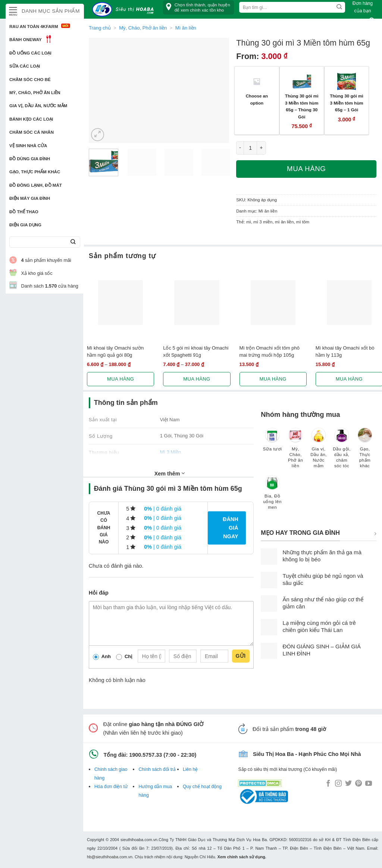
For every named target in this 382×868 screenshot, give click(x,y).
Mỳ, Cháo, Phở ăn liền (35, 93)
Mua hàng (306, 169)
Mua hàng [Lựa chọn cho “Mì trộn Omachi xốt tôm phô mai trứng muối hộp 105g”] (273, 379)
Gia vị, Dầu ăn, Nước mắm (38, 106)
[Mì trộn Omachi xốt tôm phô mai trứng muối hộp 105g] (273, 303)
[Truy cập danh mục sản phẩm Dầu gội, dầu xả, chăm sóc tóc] (342, 451)
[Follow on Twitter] (348, 784)
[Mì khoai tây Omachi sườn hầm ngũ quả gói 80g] (120, 303)
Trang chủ (100, 28)
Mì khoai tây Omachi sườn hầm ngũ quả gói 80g (115, 351)
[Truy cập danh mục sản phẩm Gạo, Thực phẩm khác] (365, 451)
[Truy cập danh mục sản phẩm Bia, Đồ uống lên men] (272, 496)
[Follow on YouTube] (369, 784)
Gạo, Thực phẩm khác (35, 172)
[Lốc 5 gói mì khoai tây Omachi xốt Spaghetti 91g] (197, 303)
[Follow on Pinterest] (358, 784)
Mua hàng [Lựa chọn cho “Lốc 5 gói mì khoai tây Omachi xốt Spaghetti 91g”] (197, 379)
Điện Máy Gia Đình (30, 198)
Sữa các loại (25, 66)
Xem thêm (170, 473)
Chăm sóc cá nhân (32, 132)
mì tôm (303, 222)
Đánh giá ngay (231, 528)
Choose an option (257, 99)
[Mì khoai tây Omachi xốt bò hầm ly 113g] (349, 303)
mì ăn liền (284, 222)
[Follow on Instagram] (338, 784)
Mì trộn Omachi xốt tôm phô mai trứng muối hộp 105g (270, 351)
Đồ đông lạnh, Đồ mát (36, 185)
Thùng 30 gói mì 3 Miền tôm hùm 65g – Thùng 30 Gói (302, 106)
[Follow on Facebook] (328, 784)
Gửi (241, 656)
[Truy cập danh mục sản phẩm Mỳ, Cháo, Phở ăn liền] (295, 451)
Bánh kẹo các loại (31, 119)
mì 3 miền (263, 222)
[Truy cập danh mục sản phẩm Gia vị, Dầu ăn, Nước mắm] (319, 451)
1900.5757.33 (145, 755)
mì (249, 222)
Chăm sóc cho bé (30, 80)
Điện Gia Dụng (25, 225)
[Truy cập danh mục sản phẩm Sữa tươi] (272, 443)
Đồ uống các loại (30, 53)
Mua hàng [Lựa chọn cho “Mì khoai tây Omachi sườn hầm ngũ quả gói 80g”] (120, 379)
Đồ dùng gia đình (30, 159)
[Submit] (73, 242)
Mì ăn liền (268, 211)
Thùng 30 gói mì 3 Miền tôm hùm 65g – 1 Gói (346, 103)
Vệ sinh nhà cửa (28, 146)
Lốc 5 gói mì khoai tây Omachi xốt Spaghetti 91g (196, 351)
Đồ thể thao (24, 212)
